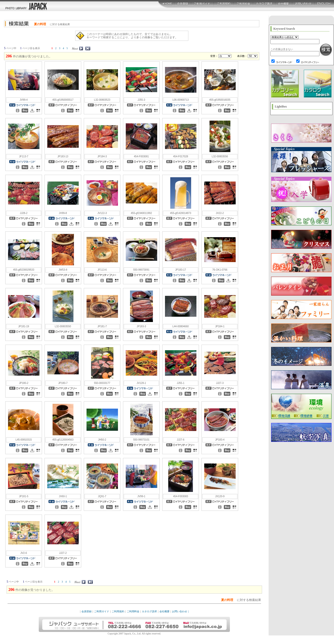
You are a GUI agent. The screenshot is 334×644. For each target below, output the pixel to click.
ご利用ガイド (102, 611)
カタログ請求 (149, 611)
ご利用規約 (118, 611)
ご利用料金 (133, 611)
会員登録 (87, 611)
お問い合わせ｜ (181, 611)
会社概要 (164, 611)
